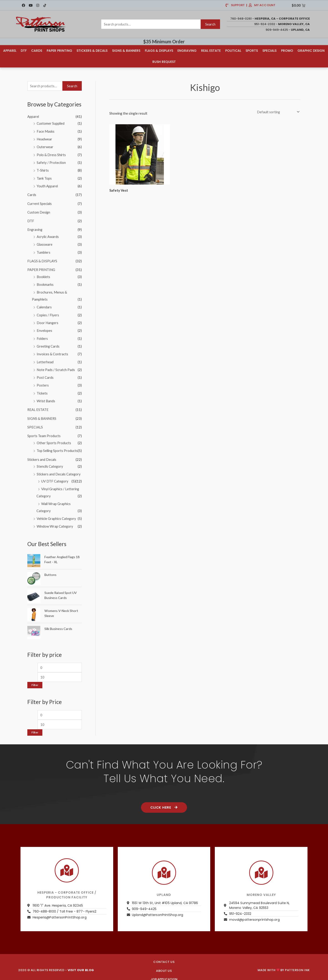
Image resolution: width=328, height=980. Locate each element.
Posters (43, 381)
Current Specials (40, 202)
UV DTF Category (55, 475)
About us (164, 964)
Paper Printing (59, 51)
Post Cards (45, 373)
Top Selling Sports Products (58, 445)
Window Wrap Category (55, 520)
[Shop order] (277, 112)
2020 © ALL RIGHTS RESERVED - (56, 964)
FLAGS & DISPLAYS (42, 259)
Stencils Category (50, 461)
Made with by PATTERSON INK (284, 964)
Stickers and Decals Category (59, 468)
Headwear (44, 139)
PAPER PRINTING (41, 267)
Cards (37, 51)
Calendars (44, 304)
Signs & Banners (126, 51)
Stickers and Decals (42, 454)
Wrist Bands (46, 396)
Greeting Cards (48, 343)
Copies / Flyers (48, 312)
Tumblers (44, 250)
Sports (252, 51)
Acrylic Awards (48, 235)
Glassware (45, 242)
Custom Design (39, 211)
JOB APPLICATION (164, 973)
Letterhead (45, 358)
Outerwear (45, 146)
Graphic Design (311, 51)
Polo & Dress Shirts (51, 154)
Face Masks (46, 131)
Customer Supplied (51, 123)
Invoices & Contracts (53, 350)
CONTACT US (164, 955)
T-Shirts (43, 170)
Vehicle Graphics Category (57, 512)
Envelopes (45, 327)
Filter (35, 679)
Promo (287, 51)
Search (210, 24)
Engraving (187, 51)
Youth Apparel (47, 185)
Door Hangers (48, 320)
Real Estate (211, 51)
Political (233, 51)
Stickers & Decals (92, 51)
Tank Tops (44, 177)
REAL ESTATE (38, 405)
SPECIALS (35, 422)
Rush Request (164, 62)
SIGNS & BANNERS (42, 414)
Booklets (44, 274)
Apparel (10, 51)
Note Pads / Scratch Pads (56, 366)
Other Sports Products (54, 438)
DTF (24, 51)
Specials (269, 51)
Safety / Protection (51, 162)
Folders (42, 335)
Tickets (42, 389)
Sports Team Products (44, 431)
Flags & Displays (159, 51)
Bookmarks (45, 282)
